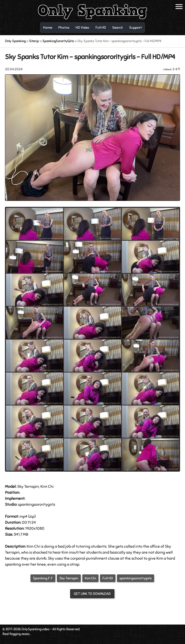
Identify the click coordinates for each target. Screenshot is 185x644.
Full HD (108, 578)
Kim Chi (90, 578)
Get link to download (92, 594)
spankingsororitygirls (136, 578)
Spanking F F (43, 578)
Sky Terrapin (69, 578)
